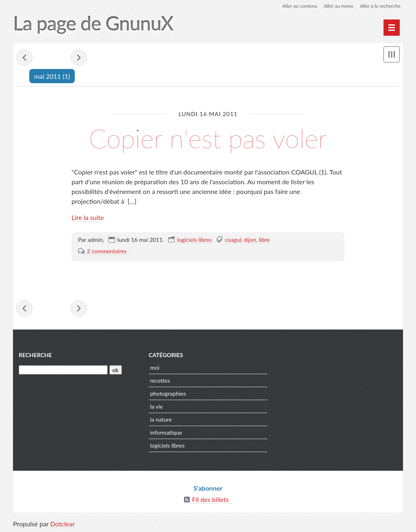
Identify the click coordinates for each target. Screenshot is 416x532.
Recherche (35, 355)
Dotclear (63, 524)
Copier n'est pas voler (208, 138)
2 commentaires (107, 251)
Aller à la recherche (380, 6)
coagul (233, 240)
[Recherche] (63, 370)
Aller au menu (339, 6)
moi (155, 367)
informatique (166, 432)
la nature (161, 419)
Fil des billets (211, 499)
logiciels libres (194, 240)
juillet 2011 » (79, 58)
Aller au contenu (300, 6)
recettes (160, 380)
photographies (168, 393)
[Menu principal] (392, 28)
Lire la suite (88, 217)
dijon (250, 240)
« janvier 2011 (24, 58)
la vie (156, 406)
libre (264, 240)
